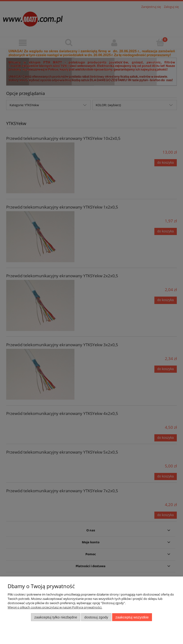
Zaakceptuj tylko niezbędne (56, 617)
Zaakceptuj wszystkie (132, 617)
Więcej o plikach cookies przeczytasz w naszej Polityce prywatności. (55, 607)
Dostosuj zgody (96, 617)
